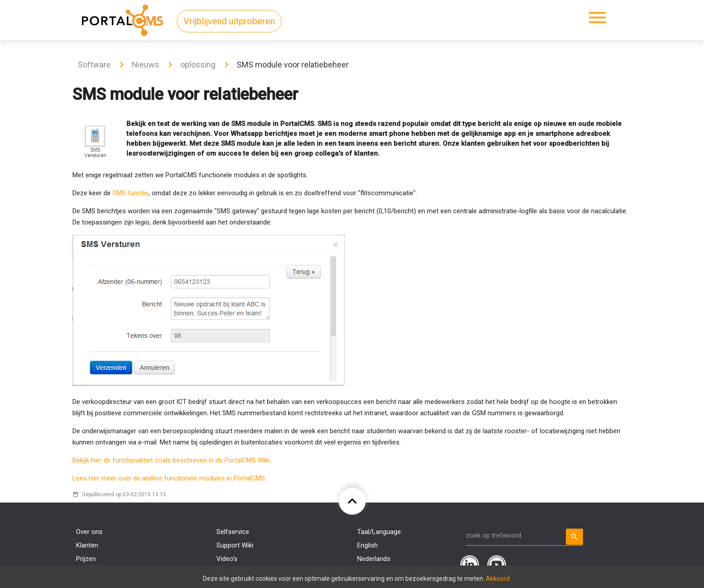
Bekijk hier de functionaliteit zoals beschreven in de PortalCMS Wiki (171, 460)
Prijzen (86, 559)
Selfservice (233, 532)
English (368, 545)
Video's (227, 559)
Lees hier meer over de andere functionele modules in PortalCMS (169, 478)
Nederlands (374, 559)
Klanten (87, 545)
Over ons (89, 532)
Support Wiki (235, 545)
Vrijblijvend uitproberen (229, 21)
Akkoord (498, 579)
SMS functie (130, 193)
